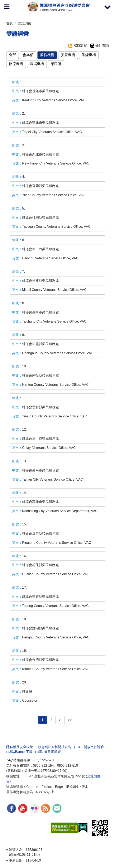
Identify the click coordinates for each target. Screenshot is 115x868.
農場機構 (37, 64)
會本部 (28, 55)
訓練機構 (89, 55)
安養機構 (68, 55)
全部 (13, 55)
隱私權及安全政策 (20, 747)
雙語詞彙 (24, 23)
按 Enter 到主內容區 (19, 3)
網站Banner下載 (20, 752)
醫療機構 (16, 64)
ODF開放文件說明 (90, 747)
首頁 (10, 23)
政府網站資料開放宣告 (55, 747)
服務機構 (47, 55)
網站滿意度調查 (49, 752)
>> (70, 720)
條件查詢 (102, 46)
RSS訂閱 (80, 46)
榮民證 (56, 64)
